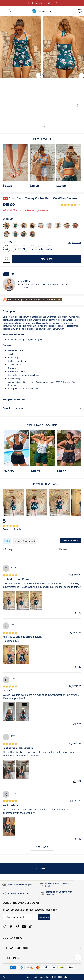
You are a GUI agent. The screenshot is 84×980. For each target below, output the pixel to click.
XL (41, 249)
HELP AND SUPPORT (42, 948)
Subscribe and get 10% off (42, 903)
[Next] (78, 166)
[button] (78, 106)
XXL (50, 249)
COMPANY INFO (42, 938)
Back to (42, 869)
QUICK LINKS (42, 958)
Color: (8, 219)
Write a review (71, 541)
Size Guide (77, 242)
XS (7, 249)
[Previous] (4, 166)
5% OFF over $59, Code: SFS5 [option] (42, 3)
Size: (42, 242)
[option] (15, 167)
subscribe (42, 211)
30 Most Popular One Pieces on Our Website (34, 300)
